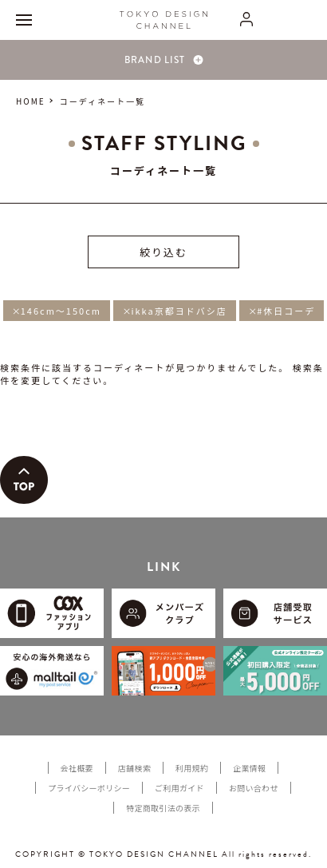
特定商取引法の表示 (163, 808)
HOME (31, 101)
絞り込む (163, 252)
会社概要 (77, 768)
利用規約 (192, 768)
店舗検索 (134, 768)
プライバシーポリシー (89, 788)
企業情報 (249, 768)
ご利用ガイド (179, 788)
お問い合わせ (254, 788)
